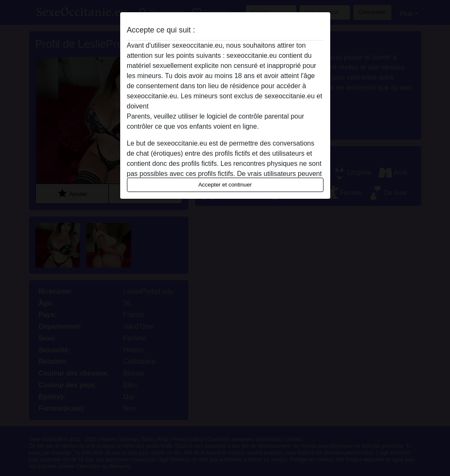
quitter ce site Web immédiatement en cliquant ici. (225, 106)
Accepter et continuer (225, 185)
